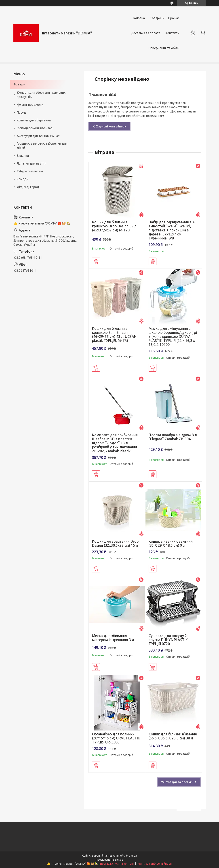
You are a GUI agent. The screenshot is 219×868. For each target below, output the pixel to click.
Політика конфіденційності (154, 864)
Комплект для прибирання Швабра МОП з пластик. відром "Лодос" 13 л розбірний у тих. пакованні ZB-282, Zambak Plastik (115, 443)
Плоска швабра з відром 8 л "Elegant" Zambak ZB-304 (173, 437)
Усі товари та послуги (177, 782)
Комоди (23, 179)
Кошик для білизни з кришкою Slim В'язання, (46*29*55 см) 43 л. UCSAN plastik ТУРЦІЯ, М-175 (114, 334)
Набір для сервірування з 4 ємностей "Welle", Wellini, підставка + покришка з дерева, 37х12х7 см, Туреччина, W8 (172, 230)
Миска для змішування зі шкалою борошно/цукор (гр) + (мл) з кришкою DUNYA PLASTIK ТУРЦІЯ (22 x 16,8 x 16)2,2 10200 (173, 337)
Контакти (173, 33)
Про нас (174, 18)
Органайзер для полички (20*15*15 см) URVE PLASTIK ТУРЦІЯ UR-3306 (116, 738)
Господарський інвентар (35, 128)
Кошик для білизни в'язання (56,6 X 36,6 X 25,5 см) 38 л (173, 736)
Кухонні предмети (30, 105)
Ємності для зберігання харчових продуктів (41, 95)
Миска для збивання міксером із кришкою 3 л (113, 638)
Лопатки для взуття (32, 163)
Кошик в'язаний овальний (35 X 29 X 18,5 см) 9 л (171, 543)
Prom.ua (131, 856)
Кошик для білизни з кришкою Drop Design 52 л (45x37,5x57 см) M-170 (114, 226)
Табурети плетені (30, 171)
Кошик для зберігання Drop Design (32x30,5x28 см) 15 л (115, 543)
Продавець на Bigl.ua (109, 860)
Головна (139, 18)
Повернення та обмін (164, 48)
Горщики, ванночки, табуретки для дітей (42, 146)
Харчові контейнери (111, 126)
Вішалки (23, 156)
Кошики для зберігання (34, 120)
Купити (96, 261)
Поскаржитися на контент (117, 864)
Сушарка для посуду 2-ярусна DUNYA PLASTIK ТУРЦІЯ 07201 (168, 640)
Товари (155, 18)
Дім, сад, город (28, 187)
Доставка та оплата (146, 33)
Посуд (21, 112)
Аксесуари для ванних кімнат (38, 136)
